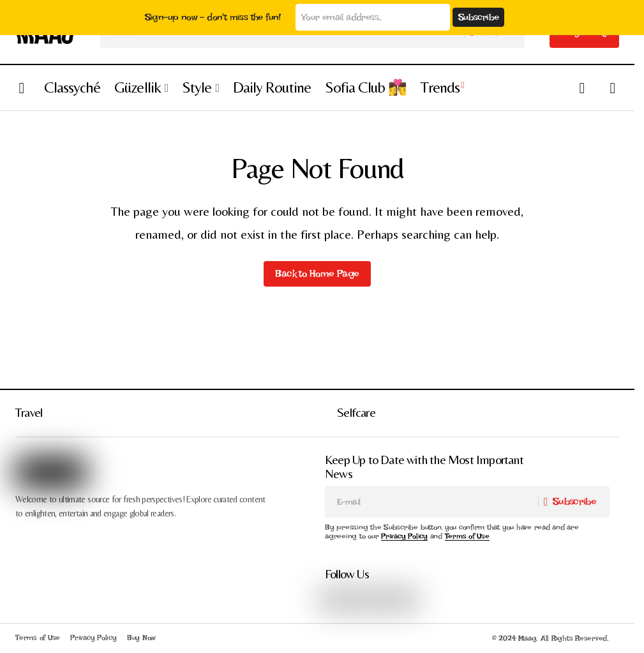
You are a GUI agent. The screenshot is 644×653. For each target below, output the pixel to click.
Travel (29, 412)
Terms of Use (467, 536)
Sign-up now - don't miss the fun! (213, 17)
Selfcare (356, 412)
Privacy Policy (404, 536)
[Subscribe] (573, 502)
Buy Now (141, 638)
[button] (22, 88)
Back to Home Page (317, 274)
